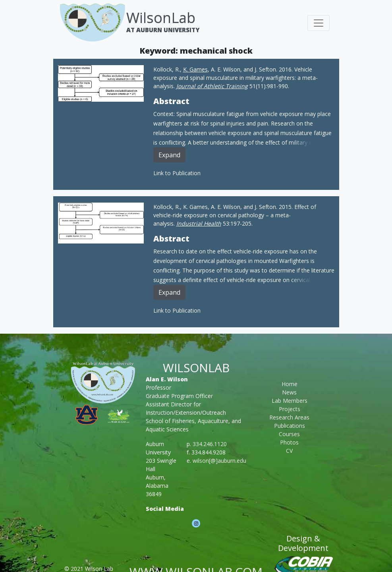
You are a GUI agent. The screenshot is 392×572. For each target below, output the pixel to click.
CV (289, 451)
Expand (169, 155)
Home (290, 384)
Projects (290, 409)
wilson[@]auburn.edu (219, 461)
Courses (289, 434)
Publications (290, 426)
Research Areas (289, 417)
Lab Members (290, 401)
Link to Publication (177, 173)
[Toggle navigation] (319, 23)
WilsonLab (161, 18)
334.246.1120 (210, 444)
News (289, 392)
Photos (289, 442)
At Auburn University (163, 30)
